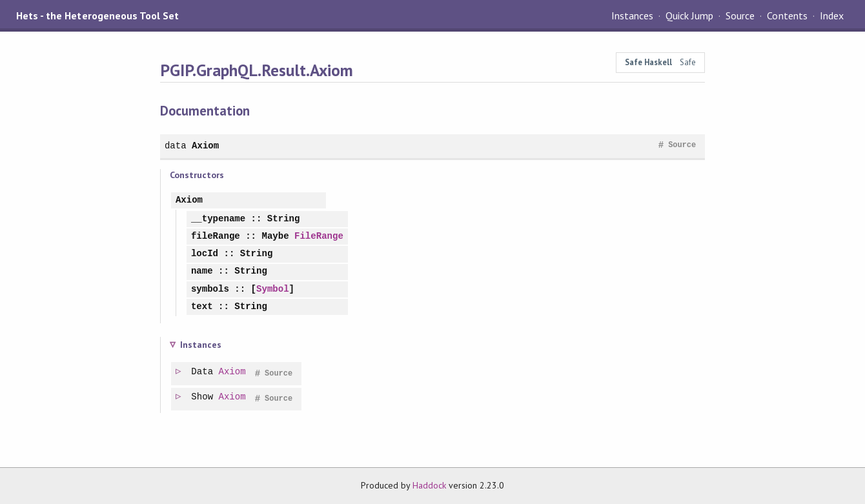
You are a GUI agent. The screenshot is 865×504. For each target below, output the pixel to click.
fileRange (216, 237)
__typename (218, 219)
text (202, 307)
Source (740, 15)
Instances (632, 15)
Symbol (273, 289)
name (202, 271)
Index (832, 15)
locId (205, 254)
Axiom (205, 146)
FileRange (319, 237)
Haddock (429, 485)
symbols (210, 289)
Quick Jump (689, 15)
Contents (787, 15)
